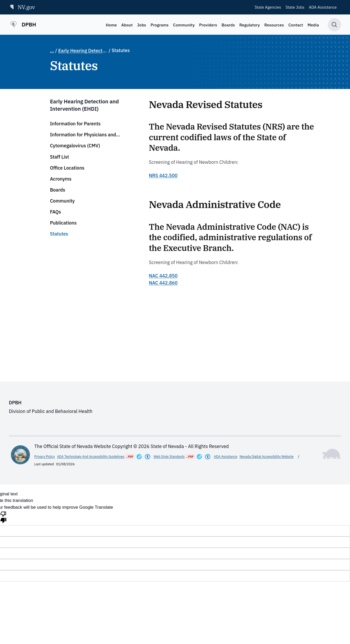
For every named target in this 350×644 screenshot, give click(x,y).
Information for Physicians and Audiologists (83, 135)
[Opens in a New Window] (139, 457)
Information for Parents (75, 124)
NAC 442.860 (163, 283)
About (127, 25)
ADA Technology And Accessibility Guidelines (91, 457)
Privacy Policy (44, 457)
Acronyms (61, 179)
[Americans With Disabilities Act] (148, 457)
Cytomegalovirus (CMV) (75, 146)
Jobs (142, 25)
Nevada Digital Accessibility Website (267, 457)
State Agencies (268, 7)
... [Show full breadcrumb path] (52, 51)
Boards (228, 25)
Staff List (60, 157)
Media (313, 25)
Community (184, 25)
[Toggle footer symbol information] (332, 454)
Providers (208, 25)
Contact (296, 25)
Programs (159, 25)
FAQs (55, 212)
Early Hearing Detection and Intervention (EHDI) (83, 51)
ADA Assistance (323, 7)
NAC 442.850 (163, 276)
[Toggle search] (334, 25)
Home (111, 25)
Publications (63, 223)
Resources (274, 25)
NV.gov (22, 7)
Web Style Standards (169, 457)
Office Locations (67, 168)
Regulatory (250, 25)
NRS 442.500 (163, 175)
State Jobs (295, 7)
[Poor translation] (3, 517)
